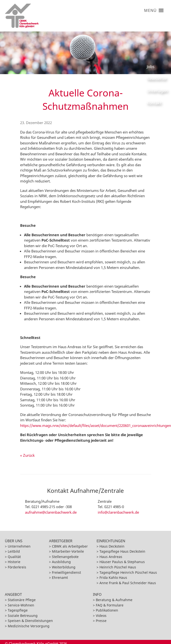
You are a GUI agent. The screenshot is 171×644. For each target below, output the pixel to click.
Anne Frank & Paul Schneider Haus (128, 583)
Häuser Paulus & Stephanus (122, 562)
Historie (14, 562)
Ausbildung (61, 562)
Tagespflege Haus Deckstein (122, 551)
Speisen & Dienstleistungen (30, 621)
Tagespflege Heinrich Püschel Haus (128, 572)
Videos (101, 616)
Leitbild (14, 551)
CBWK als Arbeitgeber (70, 546)
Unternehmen (19, 546)
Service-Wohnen (21, 605)
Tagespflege (18, 610)
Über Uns (14, 541)
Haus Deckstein (112, 546)
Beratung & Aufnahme (114, 600)
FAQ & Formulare (110, 605)
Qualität (14, 557)
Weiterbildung (64, 567)
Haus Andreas (111, 557)
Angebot (13, 594)
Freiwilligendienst (66, 572)
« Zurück (27, 455)
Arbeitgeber (61, 541)
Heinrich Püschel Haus (118, 567)
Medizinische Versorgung (29, 626)
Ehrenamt (60, 577)
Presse (101, 621)
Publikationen (107, 610)
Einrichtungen (111, 541)
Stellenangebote (65, 557)
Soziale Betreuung (23, 616)
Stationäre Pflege (22, 600)
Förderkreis (17, 567)
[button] (150, 8)
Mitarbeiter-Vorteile (68, 551)
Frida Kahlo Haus (113, 577)
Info (97, 594)
